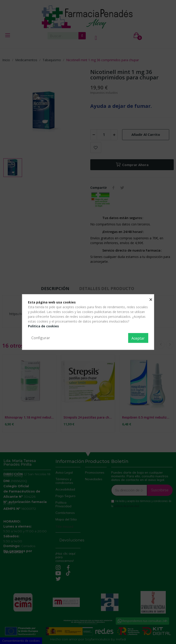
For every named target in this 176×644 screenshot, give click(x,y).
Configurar (41, 338)
